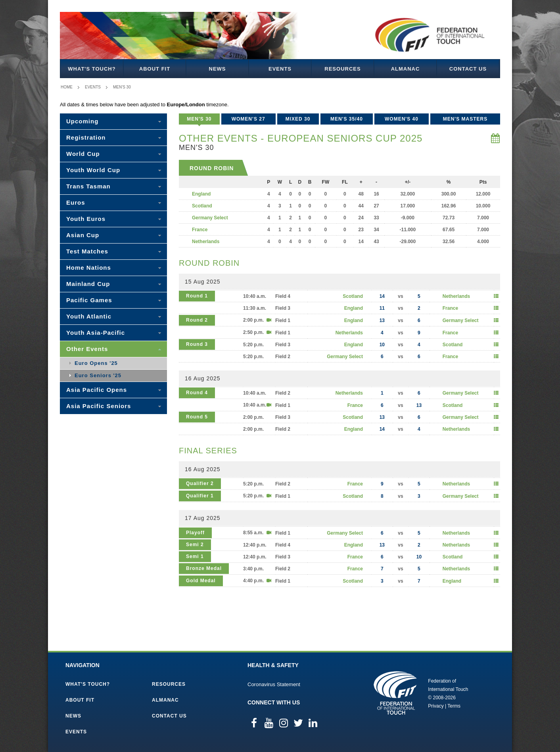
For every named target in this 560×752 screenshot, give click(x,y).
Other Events (87, 349)
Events (280, 69)
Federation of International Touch (395, 693)
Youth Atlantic (89, 316)
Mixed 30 (298, 119)
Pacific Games (89, 300)
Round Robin (212, 168)
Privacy (436, 706)
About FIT (155, 69)
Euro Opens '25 (96, 363)
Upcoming (82, 121)
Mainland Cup (88, 284)
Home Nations (89, 268)
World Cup (83, 154)
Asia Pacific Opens (97, 390)
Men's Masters (465, 119)
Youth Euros (86, 219)
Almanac (406, 69)
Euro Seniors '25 (98, 375)
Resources (342, 69)
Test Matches (87, 251)
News (218, 69)
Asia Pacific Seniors (99, 406)
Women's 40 (402, 119)
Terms (454, 706)
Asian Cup (83, 235)
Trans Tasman (88, 186)
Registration (86, 137)
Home (67, 87)
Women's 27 (248, 119)
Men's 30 (122, 87)
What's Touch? (92, 69)
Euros (76, 202)
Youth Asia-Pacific (96, 333)
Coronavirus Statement (274, 684)
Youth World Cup (93, 170)
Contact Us (468, 69)
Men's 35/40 (347, 119)
